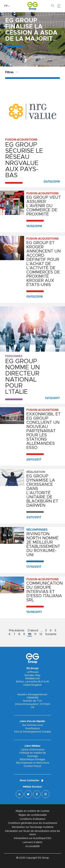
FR (6, 6)
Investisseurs (33, 728)
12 (41, 634)
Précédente (17, 631)
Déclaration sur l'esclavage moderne (33, 827)
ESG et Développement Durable (33, 732)
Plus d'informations (25, 57)
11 (35, 634)
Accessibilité (32, 846)
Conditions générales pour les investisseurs (33, 823)
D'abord (33, 631)
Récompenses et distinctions (33, 763)
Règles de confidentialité (33, 815)
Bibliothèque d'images (32, 760)
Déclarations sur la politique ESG (32, 838)
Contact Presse (32, 766)
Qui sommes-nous (33, 725)
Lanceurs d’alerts (32, 842)
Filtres (9, 72)
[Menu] (59, 6)
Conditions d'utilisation (32, 819)
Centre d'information (33, 750)
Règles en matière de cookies (32, 811)
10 (30, 634)
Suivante (51, 634)
